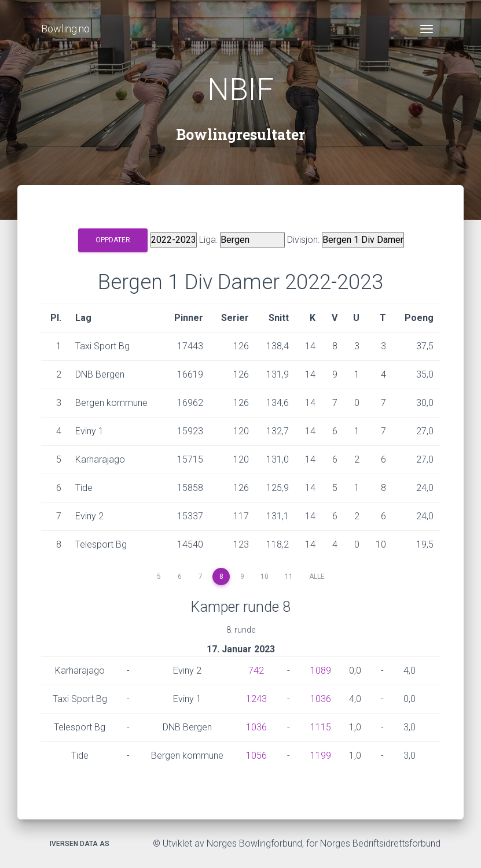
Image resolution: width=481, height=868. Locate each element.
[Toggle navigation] (427, 29)
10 (265, 577)
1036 (321, 699)
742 (256, 671)
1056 (256, 756)
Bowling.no (65, 29)
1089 (321, 671)
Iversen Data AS (80, 844)
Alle (317, 577)
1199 (321, 756)
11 (289, 577)
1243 (256, 699)
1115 (321, 727)
